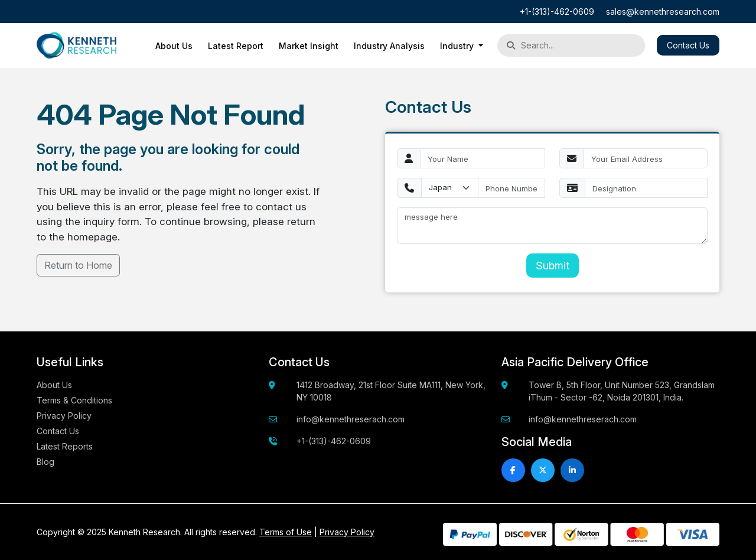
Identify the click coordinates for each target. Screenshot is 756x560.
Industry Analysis (389, 46)
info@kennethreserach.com (351, 419)
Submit (553, 266)
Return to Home (78, 265)
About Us (174, 46)
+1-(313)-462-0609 (557, 12)
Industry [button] (458, 46)
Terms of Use (286, 532)
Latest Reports (65, 446)
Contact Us (688, 45)
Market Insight (309, 46)
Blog (45, 462)
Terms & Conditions (74, 400)
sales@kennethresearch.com (663, 12)
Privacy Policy (64, 416)
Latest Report (236, 46)
